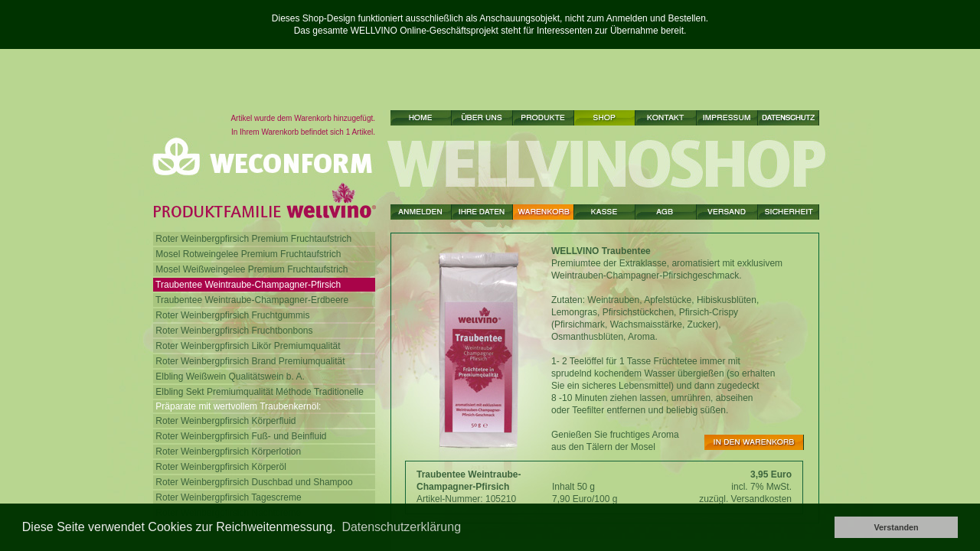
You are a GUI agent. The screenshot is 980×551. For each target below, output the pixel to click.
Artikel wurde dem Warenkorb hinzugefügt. (303, 118)
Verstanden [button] (896, 527)
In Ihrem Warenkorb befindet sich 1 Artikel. (303, 132)
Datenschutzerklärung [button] (401, 527)
